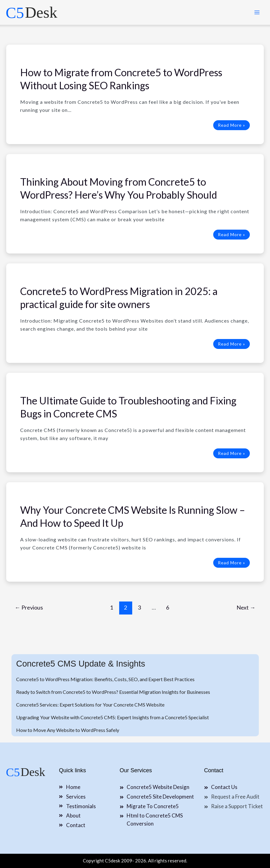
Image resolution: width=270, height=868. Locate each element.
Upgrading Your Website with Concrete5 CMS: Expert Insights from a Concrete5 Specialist (112, 717)
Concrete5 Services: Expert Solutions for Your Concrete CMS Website (90, 705)
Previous (29, 607)
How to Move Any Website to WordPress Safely (68, 730)
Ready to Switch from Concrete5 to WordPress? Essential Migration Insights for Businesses (113, 692)
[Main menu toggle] (257, 12)
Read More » (231, 125)
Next (246, 607)
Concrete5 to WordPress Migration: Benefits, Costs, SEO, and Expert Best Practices (105, 679)
